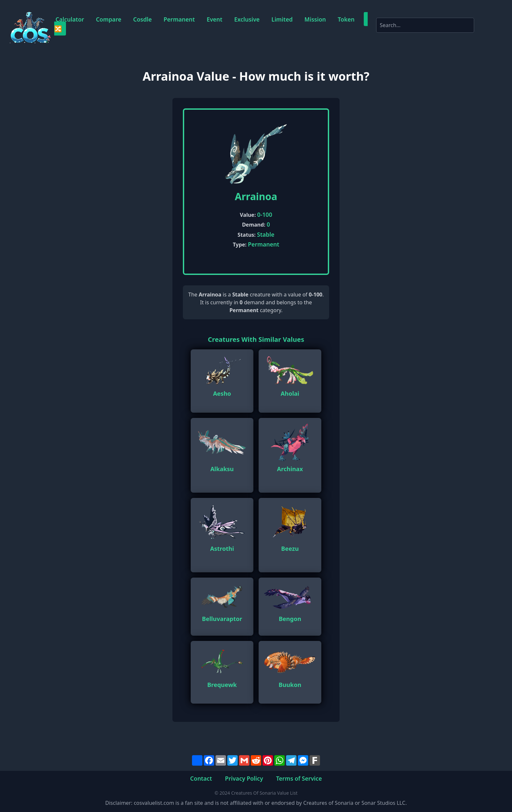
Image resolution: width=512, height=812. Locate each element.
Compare (109, 19)
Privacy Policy (244, 778)
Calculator (70, 19)
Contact (201, 778)
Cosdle (143, 19)
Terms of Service (299, 778)
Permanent (179, 19)
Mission (315, 19)
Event (215, 19)
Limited (282, 19)
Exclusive (247, 19)
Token (346, 19)
